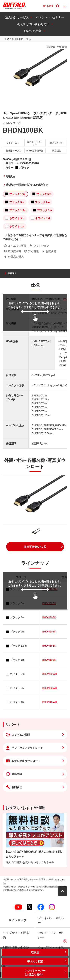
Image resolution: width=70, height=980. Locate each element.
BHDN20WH (50, 688)
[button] (35, 547)
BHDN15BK (49, 645)
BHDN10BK (49, 660)
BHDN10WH (50, 702)
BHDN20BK (49, 631)
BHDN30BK (49, 617)
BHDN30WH (50, 674)
